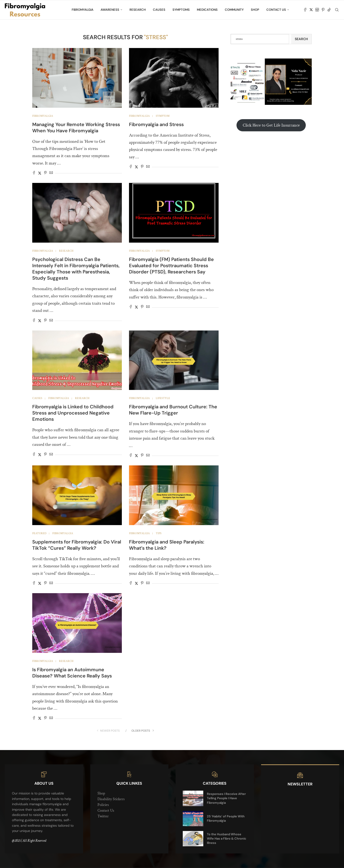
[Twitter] (311, 10)
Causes (159, 10)
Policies (103, 805)
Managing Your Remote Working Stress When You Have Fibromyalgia (76, 128)
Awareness (110, 10)
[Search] (337, 10)
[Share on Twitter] (40, 173)
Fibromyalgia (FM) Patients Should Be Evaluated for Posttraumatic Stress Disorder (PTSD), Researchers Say (171, 266)
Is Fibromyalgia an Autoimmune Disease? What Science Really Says (72, 673)
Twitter (103, 816)
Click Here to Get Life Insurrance (271, 125)
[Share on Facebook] (34, 173)
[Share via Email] (51, 173)
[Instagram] (317, 10)
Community (234, 10)
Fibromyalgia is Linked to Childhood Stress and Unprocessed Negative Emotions (73, 413)
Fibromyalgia (83, 10)
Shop (255, 10)
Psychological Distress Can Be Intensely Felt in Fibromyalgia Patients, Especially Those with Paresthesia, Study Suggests (76, 269)
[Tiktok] (329, 10)
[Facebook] (305, 10)
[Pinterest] (323, 10)
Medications (207, 10)
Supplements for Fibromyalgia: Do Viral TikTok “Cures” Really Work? (77, 545)
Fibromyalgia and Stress (156, 124)
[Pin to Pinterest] (45, 173)
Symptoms (181, 10)
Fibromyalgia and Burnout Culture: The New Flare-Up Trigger (173, 410)
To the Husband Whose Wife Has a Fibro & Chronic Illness (227, 839)
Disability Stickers (111, 799)
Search (301, 39)
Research (138, 10)
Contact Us (276, 10)
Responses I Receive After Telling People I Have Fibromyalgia (226, 798)
